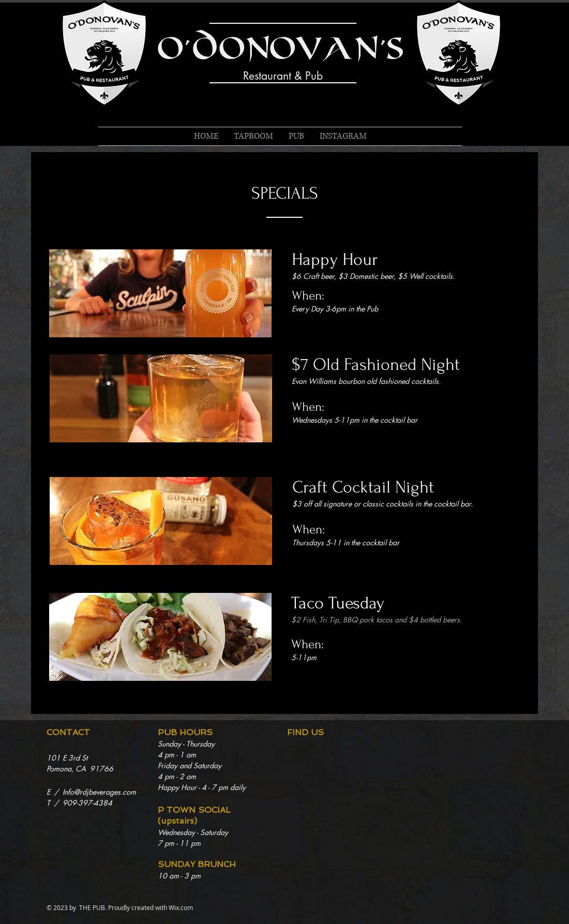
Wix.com (181, 907)
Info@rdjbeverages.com (99, 792)
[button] (296, 136)
